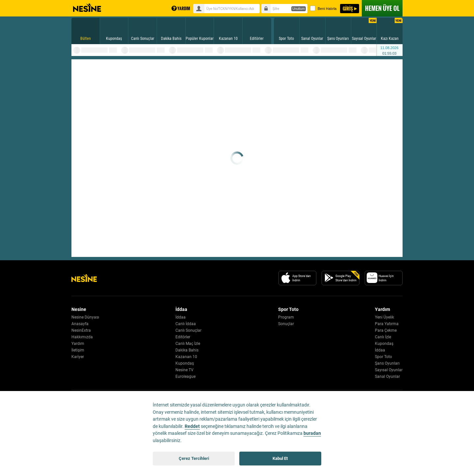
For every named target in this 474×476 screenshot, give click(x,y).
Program (286, 317)
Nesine (87, 8)
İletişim (78, 350)
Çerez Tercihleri (194, 458)
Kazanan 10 (186, 357)
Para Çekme (386, 330)
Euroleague (185, 377)
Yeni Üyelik (384, 317)
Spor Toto (383, 357)
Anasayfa (80, 324)
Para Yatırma (387, 324)
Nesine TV (184, 370)
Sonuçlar (286, 324)
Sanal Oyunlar (387, 377)
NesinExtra (81, 330)
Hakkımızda (82, 337)
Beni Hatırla (323, 8)
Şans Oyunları (387, 363)
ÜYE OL (382, 8)
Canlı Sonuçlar (188, 330)
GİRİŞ (348, 8)
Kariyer (78, 357)
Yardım (78, 344)
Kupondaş (185, 363)
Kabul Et (280, 458)
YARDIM (181, 8)
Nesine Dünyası (85, 317)
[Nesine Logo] (84, 278)
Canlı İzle (383, 337)
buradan (312, 433)
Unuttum (299, 9)
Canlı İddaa (186, 324)
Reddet (192, 426)
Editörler (183, 337)
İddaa (181, 317)
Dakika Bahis (187, 350)
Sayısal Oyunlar (389, 370)
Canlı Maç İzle (188, 344)
